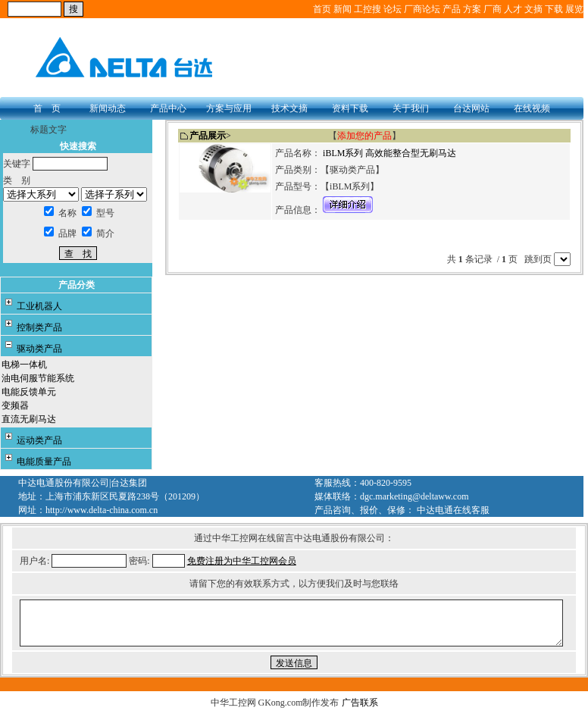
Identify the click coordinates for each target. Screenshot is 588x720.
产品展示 (208, 136)
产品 (452, 9)
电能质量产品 (44, 462)
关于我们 (411, 108)
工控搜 (367, 9)
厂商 (493, 9)
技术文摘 (289, 108)
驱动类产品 (39, 349)
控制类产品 (39, 327)
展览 (574, 9)
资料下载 (350, 108)
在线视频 (532, 108)
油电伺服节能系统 (38, 378)
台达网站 (471, 108)
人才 (513, 9)
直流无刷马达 (29, 419)
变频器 (15, 405)
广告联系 (360, 703)
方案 (472, 9)
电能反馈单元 (29, 392)
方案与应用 (229, 108)
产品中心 (168, 108)
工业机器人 (39, 306)
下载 (554, 9)
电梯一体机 (24, 365)
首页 (322, 9)
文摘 (533, 9)
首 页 (47, 108)
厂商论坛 (422, 9)
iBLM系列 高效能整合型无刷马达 (389, 153)
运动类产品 (39, 440)
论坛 (393, 9)
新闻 (342, 9)
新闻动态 (108, 108)
